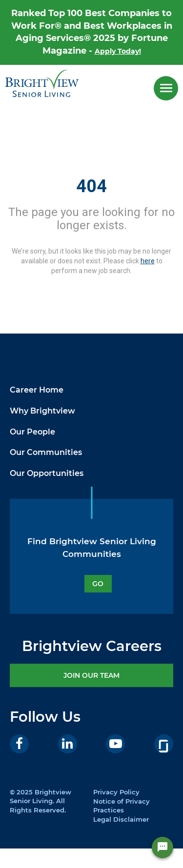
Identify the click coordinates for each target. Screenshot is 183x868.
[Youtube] (115, 744)
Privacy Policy (116, 792)
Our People (32, 432)
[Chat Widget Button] (163, 848)
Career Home (37, 390)
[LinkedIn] (68, 744)
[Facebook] (19, 744)
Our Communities (46, 452)
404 (91, 186)
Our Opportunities (47, 473)
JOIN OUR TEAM (91, 675)
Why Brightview (42, 411)
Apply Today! (118, 51)
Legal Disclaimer (121, 819)
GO (98, 584)
